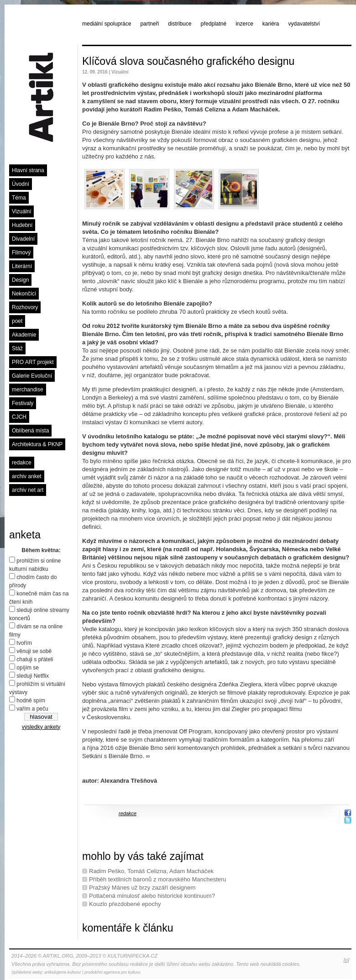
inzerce (244, 24)
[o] (346, 960)
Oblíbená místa (30, 431)
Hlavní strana (28, 170)
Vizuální (21, 211)
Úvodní (21, 184)
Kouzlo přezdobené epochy (125, 904)
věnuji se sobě (34, 651)
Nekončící (24, 294)
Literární (22, 266)
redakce (22, 463)
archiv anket (27, 476)
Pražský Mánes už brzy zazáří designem (142, 888)
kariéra (271, 24)
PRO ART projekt (33, 362)
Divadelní (23, 239)
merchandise (28, 390)
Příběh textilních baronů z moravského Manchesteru (158, 879)
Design (20, 280)
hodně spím (31, 701)
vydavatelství (304, 24)
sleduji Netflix (33, 676)
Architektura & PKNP (37, 444)
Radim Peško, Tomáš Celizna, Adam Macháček (151, 871)
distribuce (180, 24)
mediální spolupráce (107, 24)
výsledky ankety (41, 727)
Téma (19, 198)
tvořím (24, 643)
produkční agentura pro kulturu (113, 972)
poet (17, 321)
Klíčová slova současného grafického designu (188, 61)
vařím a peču (32, 709)
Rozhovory (25, 307)
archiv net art (28, 490)
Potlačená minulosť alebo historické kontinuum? (152, 896)
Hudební (22, 225)
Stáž (17, 348)
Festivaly (23, 403)
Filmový (21, 253)
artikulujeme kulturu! (63, 972)
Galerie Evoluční (32, 376)
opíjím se (28, 668)
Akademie (24, 335)
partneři (149, 24)
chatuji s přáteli (35, 659)
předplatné (213, 24)
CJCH (19, 417)
